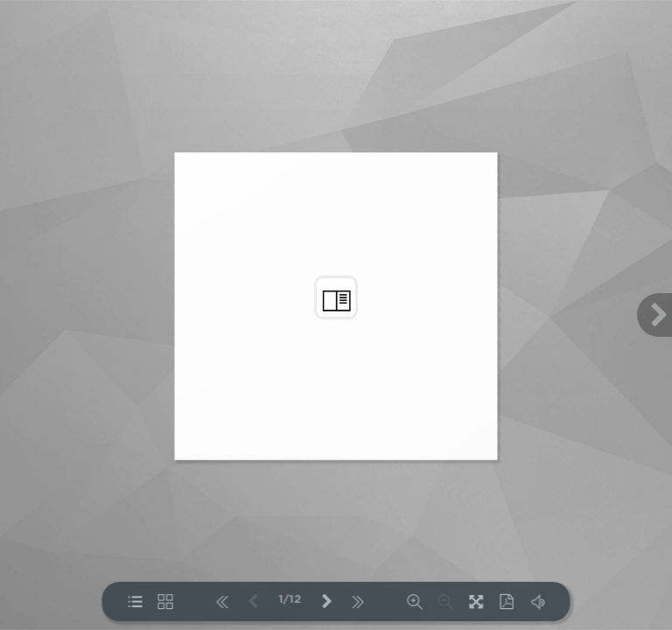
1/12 (290, 600)
